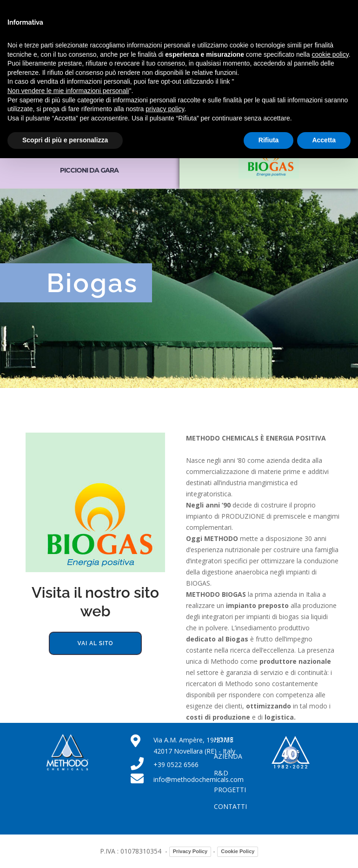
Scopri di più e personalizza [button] (65, 140)
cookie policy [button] (330, 54)
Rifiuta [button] (269, 140)
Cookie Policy (238, 851)
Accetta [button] (324, 140)
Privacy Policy (190, 851)
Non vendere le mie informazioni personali (68, 91)
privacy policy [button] (165, 109)
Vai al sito (96, 643)
